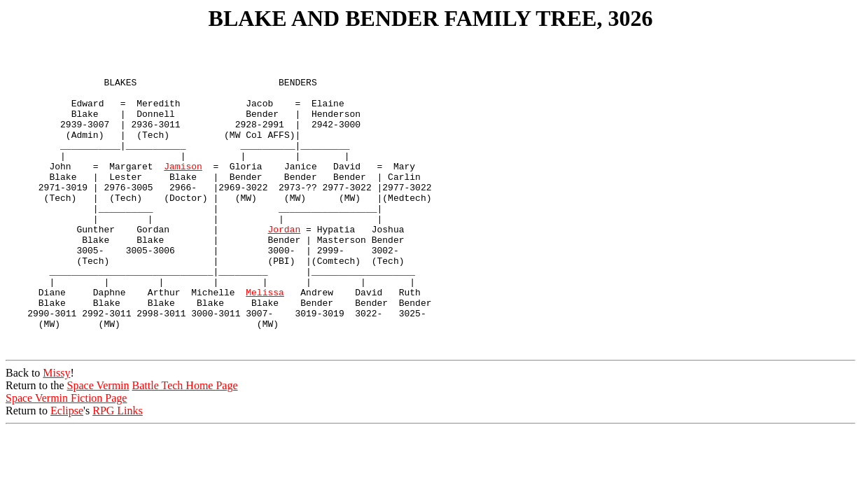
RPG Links (118, 471)
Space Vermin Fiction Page (66, 459)
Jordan (284, 267)
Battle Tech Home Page (185, 446)
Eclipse (67, 471)
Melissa (265, 342)
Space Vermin (98, 446)
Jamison (183, 191)
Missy (56, 434)
